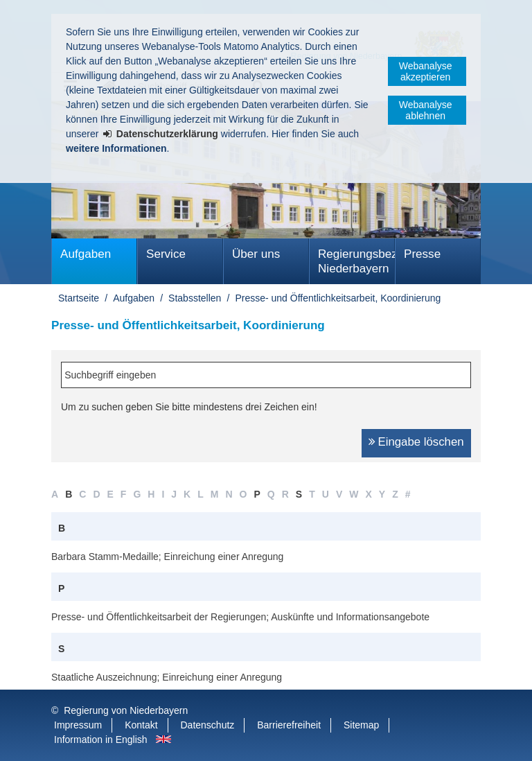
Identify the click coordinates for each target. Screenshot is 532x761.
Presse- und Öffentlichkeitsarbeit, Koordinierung (338, 298)
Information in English (101, 740)
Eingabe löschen (421, 442)
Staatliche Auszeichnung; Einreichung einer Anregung (167, 677)
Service (166, 254)
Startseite (79, 298)
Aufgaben (86, 254)
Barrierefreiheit (289, 725)
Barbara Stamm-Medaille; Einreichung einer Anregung (167, 557)
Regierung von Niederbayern (126, 710)
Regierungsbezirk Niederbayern (356, 261)
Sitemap (361, 725)
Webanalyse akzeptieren (426, 71)
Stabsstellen (195, 298)
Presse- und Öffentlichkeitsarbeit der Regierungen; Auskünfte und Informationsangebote (240, 617)
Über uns (256, 254)
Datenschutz (208, 725)
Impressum (78, 725)
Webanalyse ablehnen (426, 110)
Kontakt (141, 725)
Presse (422, 254)
